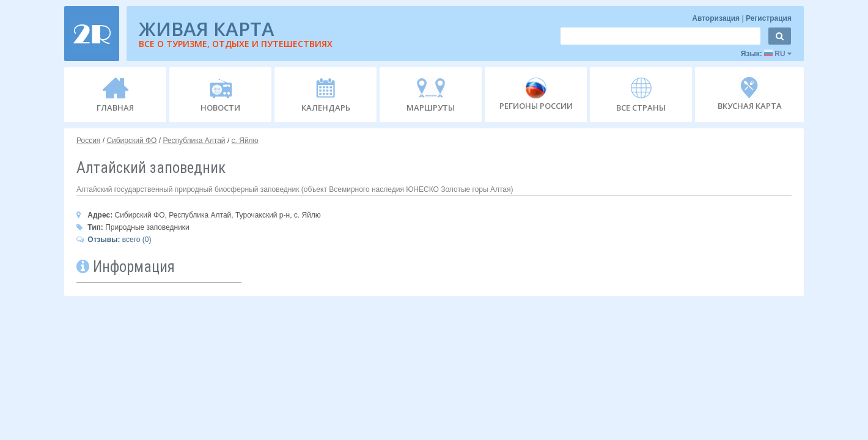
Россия (88, 141)
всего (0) (114, 240)
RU (778, 54)
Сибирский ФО (131, 141)
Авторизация (717, 18)
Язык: (766, 54)
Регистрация (769, 18)
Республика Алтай (194, 141)
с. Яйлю (245, 141)
